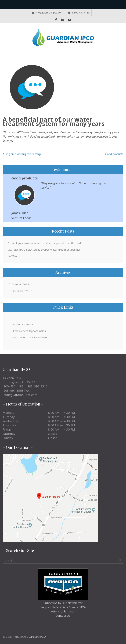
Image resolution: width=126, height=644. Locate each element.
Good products (114, 154)
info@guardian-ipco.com (47, 13)
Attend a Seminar (63, 611)
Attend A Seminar (24, 324)
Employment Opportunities (29, 331)
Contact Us (63, 616)
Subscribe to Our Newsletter (30, 337)
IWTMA (12, 256)
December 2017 (22, 291)
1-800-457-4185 (79, 13)
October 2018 (20, 284)
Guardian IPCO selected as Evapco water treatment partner (44, 250)
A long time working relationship (22, 154)
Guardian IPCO (36, 637)
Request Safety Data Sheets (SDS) (63, 607)
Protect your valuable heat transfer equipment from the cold (44, 243)
